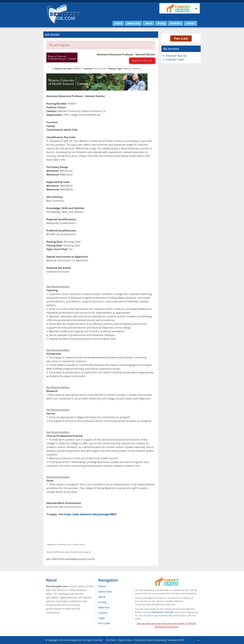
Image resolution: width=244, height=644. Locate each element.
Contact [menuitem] (103, 613)
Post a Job (181, 38)
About (149, 23)
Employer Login (175, 59)
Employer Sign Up (176, 56)
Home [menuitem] (102, 586)
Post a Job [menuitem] (104, 623)
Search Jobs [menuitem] (105, 592)
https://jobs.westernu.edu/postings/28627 (90, 514)
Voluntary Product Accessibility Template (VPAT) (160, 640)
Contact (190, 23)
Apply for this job (142, 61)
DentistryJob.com (73, 640)
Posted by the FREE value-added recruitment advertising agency (69, 552)
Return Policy (125, 640)
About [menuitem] (102, 597)
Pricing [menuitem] (102, 602)
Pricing (161, 23)
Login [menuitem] (102, 618)
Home (118, 23)
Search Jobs (133, 23)
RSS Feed (111, 640)
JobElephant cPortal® (162, 612)
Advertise (176, 23)
